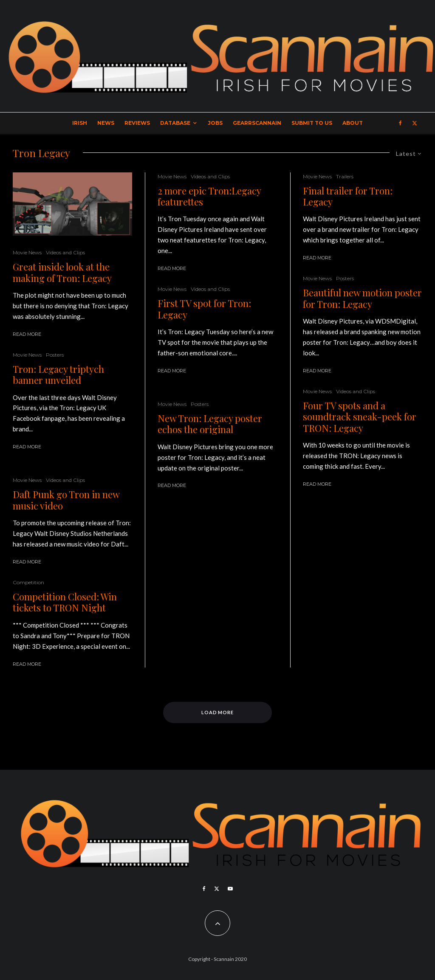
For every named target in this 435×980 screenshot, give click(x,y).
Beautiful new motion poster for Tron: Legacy (362, 298)
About (353, 123)
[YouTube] (230, 889)
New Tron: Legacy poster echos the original (210, 424)
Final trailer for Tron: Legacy (348, 196)
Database (175, 123)
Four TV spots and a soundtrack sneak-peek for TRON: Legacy (360, 417)
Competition (28, 582)
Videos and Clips (65, 252)
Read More (27, 334)
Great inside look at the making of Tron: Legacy (62, 272)
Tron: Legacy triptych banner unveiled (58, 375)
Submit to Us (312, 123)
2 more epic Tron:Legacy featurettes (209, 196)
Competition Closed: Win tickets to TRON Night (65, 602)
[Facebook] (400, 123)
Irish (80, 123)
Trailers (345, 176)
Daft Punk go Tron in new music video (66, 500)
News (106, 123)
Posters (55, 355)
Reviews (137, 123)
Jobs (215, 123)
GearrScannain (257, 123)
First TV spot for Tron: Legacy (204, 309)
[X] (415, 123)
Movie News (27, 252)
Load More (218, 712)
